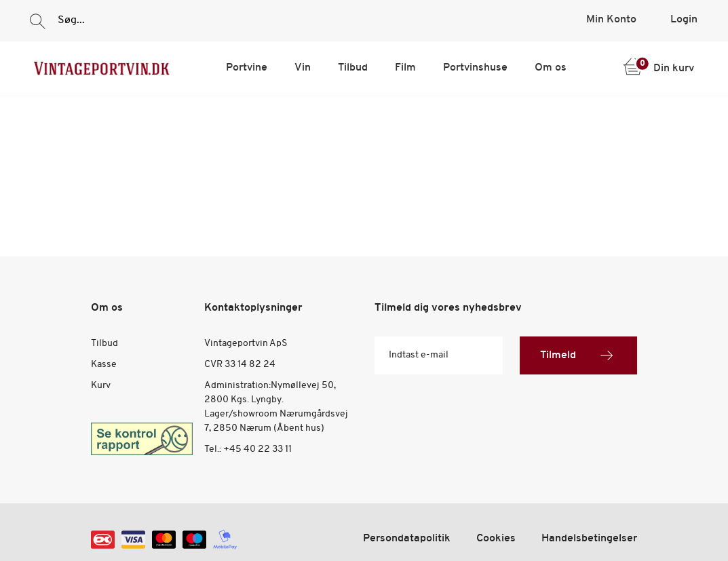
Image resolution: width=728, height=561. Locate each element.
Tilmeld (578, 355)
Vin (303, 68)
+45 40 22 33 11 (257, 449)
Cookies (496, 539)
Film (405, 68)
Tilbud (353, 68)
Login (684, 20)
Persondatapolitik (407, 539)
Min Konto (611, 20)
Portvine (247, 68)
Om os (551, 68)
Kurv (101, 386)
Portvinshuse (475, 68)
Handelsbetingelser (589, 539)
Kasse (104, 365)
